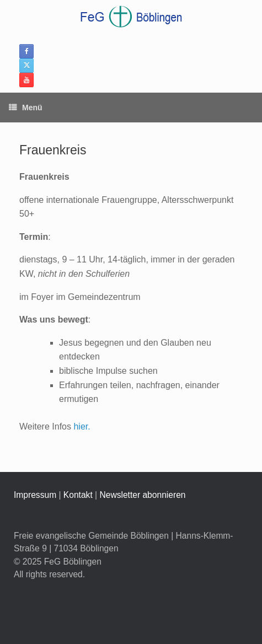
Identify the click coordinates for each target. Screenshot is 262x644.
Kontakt (78, 495)
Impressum (35, 495)
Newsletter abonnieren (142, 495)
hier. (82, 426)
